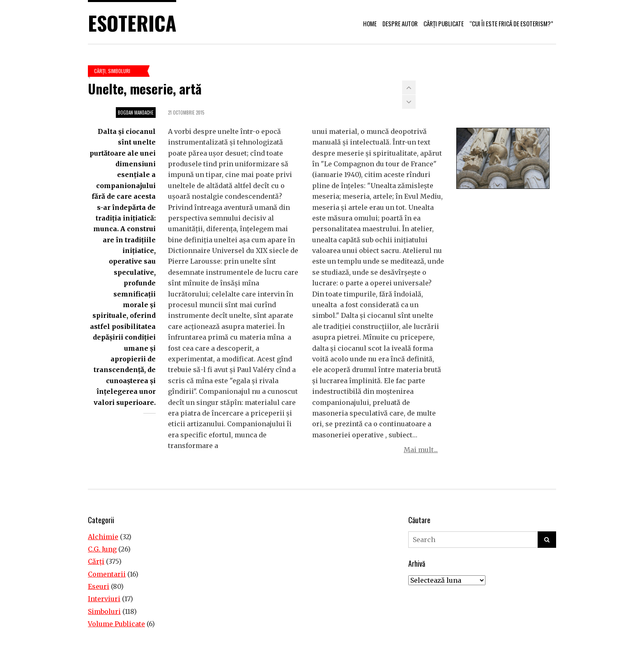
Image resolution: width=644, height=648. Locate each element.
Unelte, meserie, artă (145, 88)
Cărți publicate (444, 23)
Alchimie (103, 537)
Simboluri (119, 71)
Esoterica (132, 23)
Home (370, 23)
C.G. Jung (102, 549)
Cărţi (100, 71)
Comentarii (107, 574)
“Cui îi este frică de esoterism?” (511, 23)
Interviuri (104, 599)
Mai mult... (421, 450)
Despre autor (400, 23)
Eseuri (99, 586)
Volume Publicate (116, 624)
